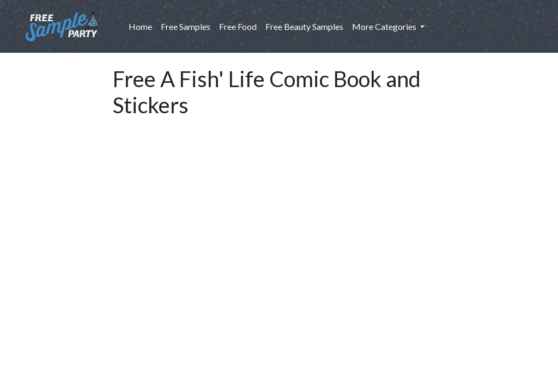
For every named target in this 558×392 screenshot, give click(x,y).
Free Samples (186, 26)
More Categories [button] (385, 26)
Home (142, 26)
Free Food (238, 26)
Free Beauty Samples (304, 26)
